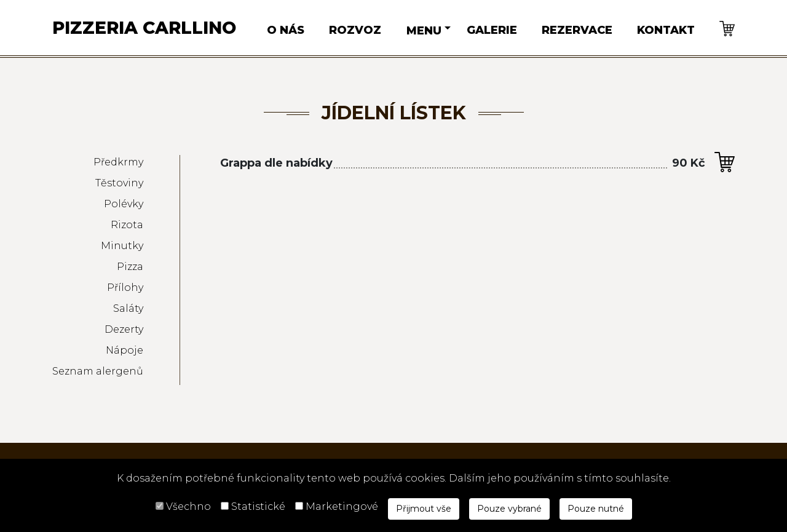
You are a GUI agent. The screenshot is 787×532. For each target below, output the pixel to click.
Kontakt (666, 30)
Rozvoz (355, 30)
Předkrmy (118, 162)
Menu (424, 31)
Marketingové (342, 506)
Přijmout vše (424, 509)
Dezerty (124, 329)
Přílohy (125, 288)
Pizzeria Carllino (144, 28)
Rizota (127, 225)
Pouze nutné (596, 509)
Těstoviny (119, 183)
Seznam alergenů (98, 371)
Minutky (122, 246)
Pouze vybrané (509, 509)
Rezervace (577, 30)
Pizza (130, 267)
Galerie (492, 30)
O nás (286, 30)
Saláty (128, 308)
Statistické (258, 506)
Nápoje (125, 350)
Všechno (188, 506)
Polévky (124, 204)
